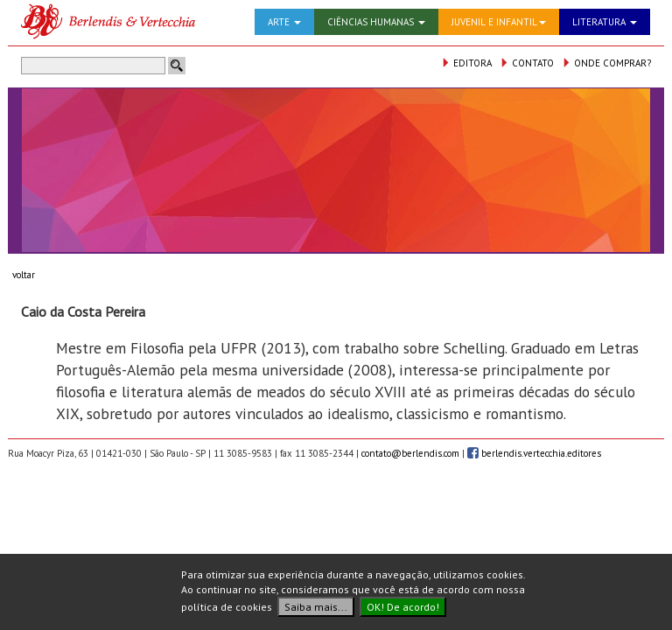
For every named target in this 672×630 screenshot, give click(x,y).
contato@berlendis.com (410, 453)
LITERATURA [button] (605, 22)
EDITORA (466, 63)
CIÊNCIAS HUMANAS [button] (376, 22)
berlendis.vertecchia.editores (534, 453)
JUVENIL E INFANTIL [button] (499, 22)
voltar (24, 275)
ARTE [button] (284, 22)
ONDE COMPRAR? (606, 63)
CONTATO (527, 63)
